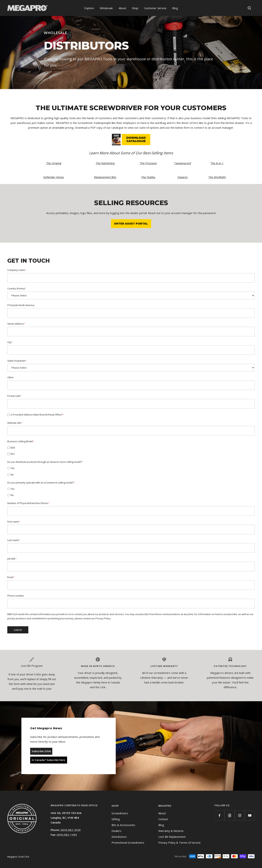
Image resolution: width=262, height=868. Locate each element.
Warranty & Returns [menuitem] (171, 831)
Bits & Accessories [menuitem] (123, 825)
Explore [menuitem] (89, 8)
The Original (54, 163)
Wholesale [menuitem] (106, 8)
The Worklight (217, 177)
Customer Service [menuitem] (155, 8)
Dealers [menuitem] (116, 831)
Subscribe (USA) (41, 751)
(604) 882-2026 (71, 830)
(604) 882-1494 (67, 835)
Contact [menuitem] (163, 819)
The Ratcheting (105, 163)
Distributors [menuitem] (119, 837)
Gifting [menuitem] (116, 819)
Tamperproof (183, 163)
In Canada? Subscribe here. (49, 760)
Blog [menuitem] (175, 8)
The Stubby (148, 177)
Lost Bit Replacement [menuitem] (172, 837)
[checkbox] (131, 451)
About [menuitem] (122, 8)
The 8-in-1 (217, 163)
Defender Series (54, 177)
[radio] (131, 468)
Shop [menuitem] (135, 8)
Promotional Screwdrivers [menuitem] (128, 843)
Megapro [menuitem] (165, 806)
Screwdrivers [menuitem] (120, 813)
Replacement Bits (105, 177)
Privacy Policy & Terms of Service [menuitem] (179, 843)
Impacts (183, 177)
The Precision (148, 163)
